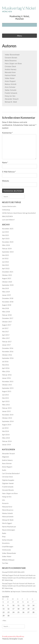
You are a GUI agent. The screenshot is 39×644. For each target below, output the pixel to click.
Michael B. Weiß (8, 520)
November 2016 (8, 351)
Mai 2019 (5, 288)
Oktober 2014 (7, 418)
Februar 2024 (7, 249)
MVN (4, 575)
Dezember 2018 (8, 298)
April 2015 (6, 401)
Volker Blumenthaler (12, 55)
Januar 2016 (6, 378)
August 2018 (7, 305)
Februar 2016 (7, 375)
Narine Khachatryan (9, 527)
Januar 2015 (6, 411)
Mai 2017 (5, 332)
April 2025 (6, 239)
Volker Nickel (7, 556)
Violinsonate (6, 550)
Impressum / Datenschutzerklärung (25, 591)
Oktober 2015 (7, 385)
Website (6, 181)
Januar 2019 (6, 295)
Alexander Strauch (8, 453)
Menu (19, 36)
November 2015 (8, 381)
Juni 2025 (5, 232)
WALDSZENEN (7, 216)
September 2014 (8, 421)
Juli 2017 (5, 328)
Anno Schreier (7, 463)
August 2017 (7, 325)
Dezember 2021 (8, 272)
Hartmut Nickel (10, 75)
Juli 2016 (5, 362)
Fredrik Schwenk (11, 93)
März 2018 (6, 312)
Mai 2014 (5, 431)
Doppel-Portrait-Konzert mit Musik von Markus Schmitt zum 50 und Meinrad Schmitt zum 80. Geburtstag (19, 578)
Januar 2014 (6, 445)
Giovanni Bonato (11, 58)
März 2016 (6, 371)
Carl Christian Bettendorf (11, 473)
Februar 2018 (7, 315)
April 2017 (6, 335)
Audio (4, 470)
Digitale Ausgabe (8, 480)
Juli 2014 (5, 428)
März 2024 (6, 245)
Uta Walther (6, 591)
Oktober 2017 (7, 322)
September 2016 (8, 358)
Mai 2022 (5, 265)
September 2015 (8, 388)
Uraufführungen (8, 547)
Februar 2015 (7, 408)
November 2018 (8, 302)
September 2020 (8, 285)
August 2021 (7, 278)
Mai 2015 (5, 398)
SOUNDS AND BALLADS (16, 572)
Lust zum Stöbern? (8, 220)
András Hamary (11, 69)
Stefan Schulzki (7, 540)
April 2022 (6, 268)
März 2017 (6, 338)
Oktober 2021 (7, 275)
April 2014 (6, 435)
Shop (4, 537)
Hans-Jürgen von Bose (13, 64)
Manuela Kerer (10, 72)
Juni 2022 (5, 262)
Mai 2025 (5, 235)
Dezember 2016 (8, 348)
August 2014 (7, 425)
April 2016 (6, 368)
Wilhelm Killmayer (8, 560)
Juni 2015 (5, 395)
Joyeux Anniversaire (9, 206)
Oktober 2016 (7, 355)
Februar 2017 (7, 342)
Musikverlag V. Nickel (19, 8)
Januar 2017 (6, 345)
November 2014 (8, 415)
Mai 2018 (5, 308)
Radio (4, 533)
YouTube (5, 563)
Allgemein (6, 457)
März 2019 (6, 292)
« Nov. (4, 620)
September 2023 (8, 252)
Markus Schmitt (7, 513)
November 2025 (8, 229)
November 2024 (8, 242)
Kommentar (7, 133)
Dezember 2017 (8, 318)
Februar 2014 (7, 441)
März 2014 (6, 438)
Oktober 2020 (7, 282)
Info (4, 500)
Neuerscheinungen (9, 530)
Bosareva (13, 61)
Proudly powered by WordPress (13, 636)
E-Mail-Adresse (9, 172)
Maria (7, 61)
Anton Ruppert (7, 467)
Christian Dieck (10, 67)
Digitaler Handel (8, 483)
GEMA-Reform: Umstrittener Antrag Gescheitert (19, 213)
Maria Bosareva (8, 510)
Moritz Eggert (7, 523)
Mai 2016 (5, 365)
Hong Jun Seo (10, 96)
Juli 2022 (5, 258)
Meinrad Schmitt (8, 517)
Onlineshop (6, 210)
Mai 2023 (5, 255)
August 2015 (7, 391)
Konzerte (5, 503)
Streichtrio (6, 543)
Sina (4, 572)
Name (5, 162)
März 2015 (6, 405)
